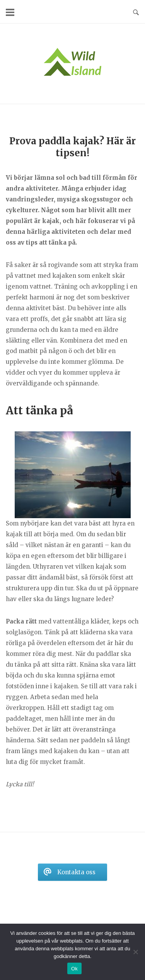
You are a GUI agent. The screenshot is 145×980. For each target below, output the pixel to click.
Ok (74, 969)
